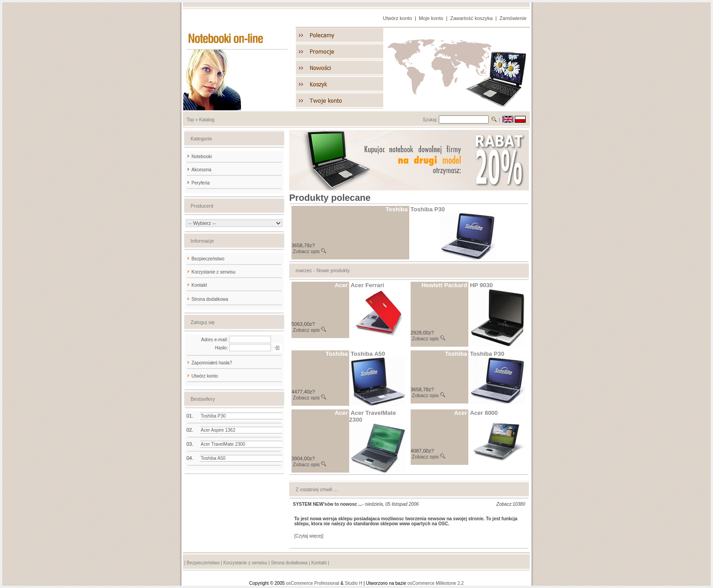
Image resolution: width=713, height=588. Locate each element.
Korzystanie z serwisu (213, 272)
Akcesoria (199, 170)
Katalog (207, 120)
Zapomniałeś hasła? (212, 363)
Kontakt (199, 285)
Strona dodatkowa (210, 299)
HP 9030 (481, 285)
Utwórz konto (397, 18)
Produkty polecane (330, 198)
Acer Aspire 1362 (218, 430)
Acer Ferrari (367, 285)
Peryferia (198, 183)
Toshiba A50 (213, 458)
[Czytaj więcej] (309, 536)
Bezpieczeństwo (208, 259)
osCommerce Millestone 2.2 (436, 583)
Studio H (353, 583)
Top (191, 120)
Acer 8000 (484, 413)
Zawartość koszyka (472, 18)
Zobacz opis (306, 251)
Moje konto (431, 18)
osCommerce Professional (313, 583)
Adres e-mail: (214, 340)
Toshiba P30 (213, 416)
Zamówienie (513, 18)
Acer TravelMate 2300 (223, 444)
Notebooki (199, 157)
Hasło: (221, 348)
